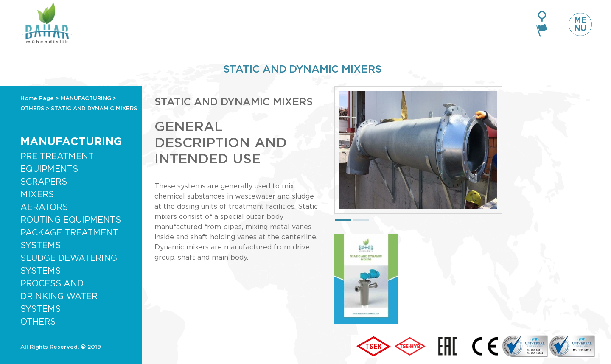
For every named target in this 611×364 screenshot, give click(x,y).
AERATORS (44, 207)
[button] (343, 220)
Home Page (37, 99)
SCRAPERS (44, 182)
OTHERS (32, 109)
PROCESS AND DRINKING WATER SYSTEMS (59, 297)
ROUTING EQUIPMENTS (71, 220)
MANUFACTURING (86, 99)
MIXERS (37, 195)
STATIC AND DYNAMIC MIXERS (94, 109)
